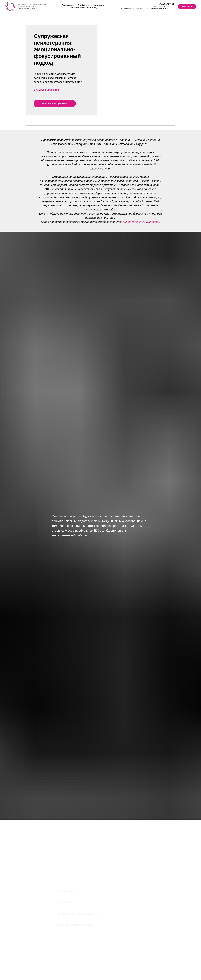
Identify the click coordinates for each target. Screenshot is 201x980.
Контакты (99, 5)
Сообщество (84, 5)
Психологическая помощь (85, 8)
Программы (68, 5)
